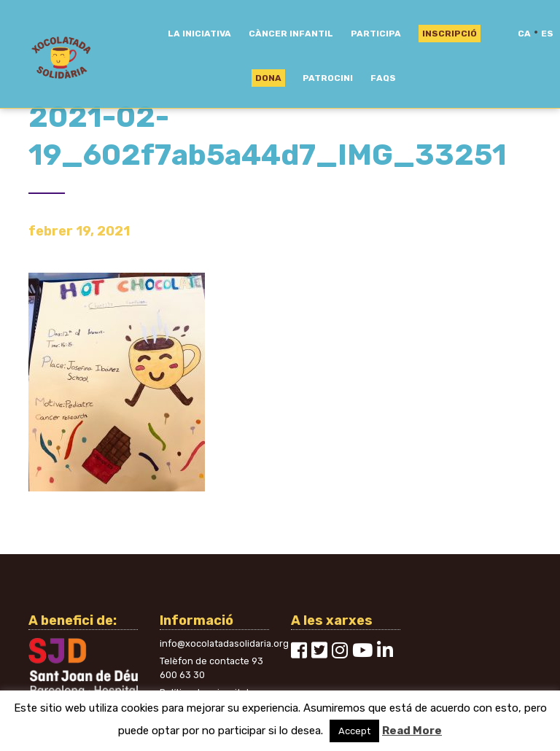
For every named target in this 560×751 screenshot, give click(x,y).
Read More (412, 731)
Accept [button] (354, 731)
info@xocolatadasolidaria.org (224, 643)
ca (524, 34)
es (547, 34)
